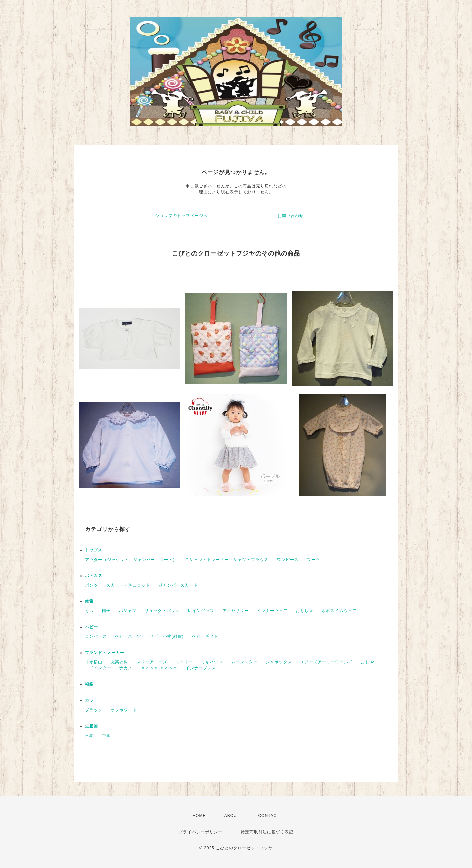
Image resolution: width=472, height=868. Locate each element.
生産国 (92, 726)
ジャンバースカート (178, 585)
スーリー (184, 662)
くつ (89, 611)
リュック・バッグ (162, 611)
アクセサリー (236, 611)
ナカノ (126, 668)
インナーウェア (272, 611)
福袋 (89, 684)
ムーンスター (244, 662)
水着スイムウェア (339, 611)
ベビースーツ (128, 636)
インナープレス (201, 668)
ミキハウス (212, 662)
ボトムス (94, 576)
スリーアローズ (152, 662)
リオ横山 (94, 662)
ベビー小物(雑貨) (167, 636)
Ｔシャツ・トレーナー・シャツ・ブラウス (227, 560)
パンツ (92, 585)
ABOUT (232, 816)
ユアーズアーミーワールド (326, 662)
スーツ (313, 560)
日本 (89, 736)
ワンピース (288, 560)
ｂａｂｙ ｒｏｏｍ (159, 668)
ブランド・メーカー (105, 653)
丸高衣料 (119, 662)
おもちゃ (304, 611)
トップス (94, 550)
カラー (92, 700)
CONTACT (269, 816)
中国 (106, 736)
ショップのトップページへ (181, 216)
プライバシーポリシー (201, 832)
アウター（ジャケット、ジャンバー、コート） (131, 560)
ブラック (94, 710)
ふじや (368, 662)
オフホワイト (124, 710)
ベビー (92, 627)
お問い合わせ (291, 216)
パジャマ (128, 611)
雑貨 (89, 601)
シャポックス (279, 662)
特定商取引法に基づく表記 (267, 832)
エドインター (98, 668)
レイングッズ (201, 611)
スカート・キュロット (128, 585)
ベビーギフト (205, 636)
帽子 (106, 611)
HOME (199, 816)
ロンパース (96, 636)
